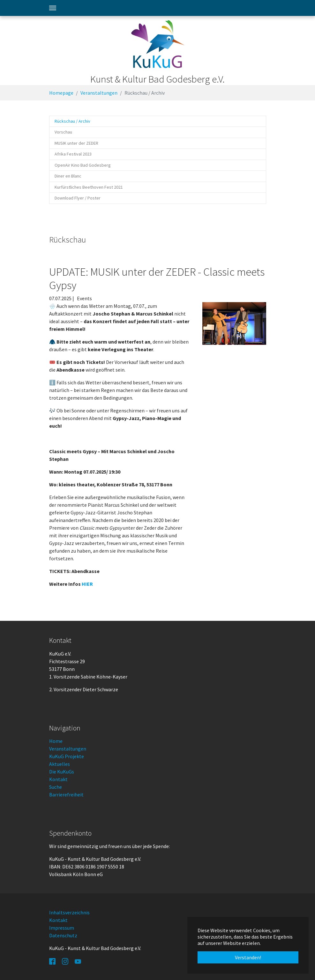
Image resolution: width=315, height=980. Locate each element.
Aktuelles (60, 764)
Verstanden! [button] (248, 957)
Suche (56, 787)
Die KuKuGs (62, 772)
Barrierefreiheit (66, 795)
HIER (87, 584)
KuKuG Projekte (67, 756)
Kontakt (58, 779)
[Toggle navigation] (53, 8)
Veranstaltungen (68, 749)
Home (56, 741)
